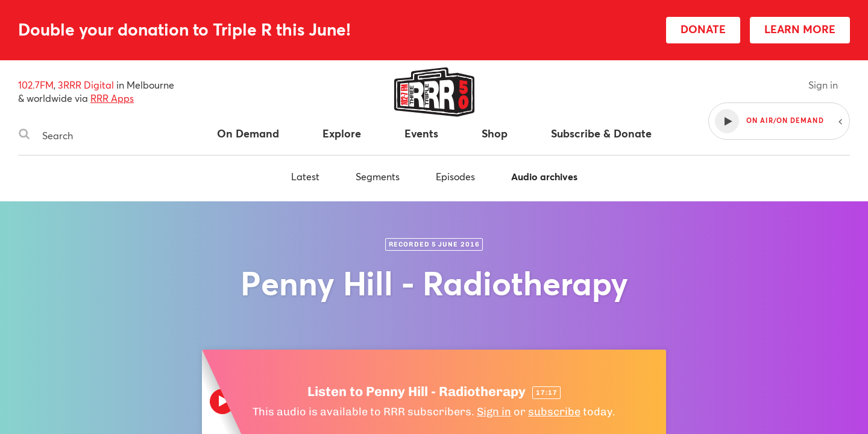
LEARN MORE (800, 29)
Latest (305, 176)
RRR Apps (112, 98)
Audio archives (544, 176)
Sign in (823, 85)
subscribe (554, 412)
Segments (378, 176)
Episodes (455, 176)
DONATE (703, 29)
